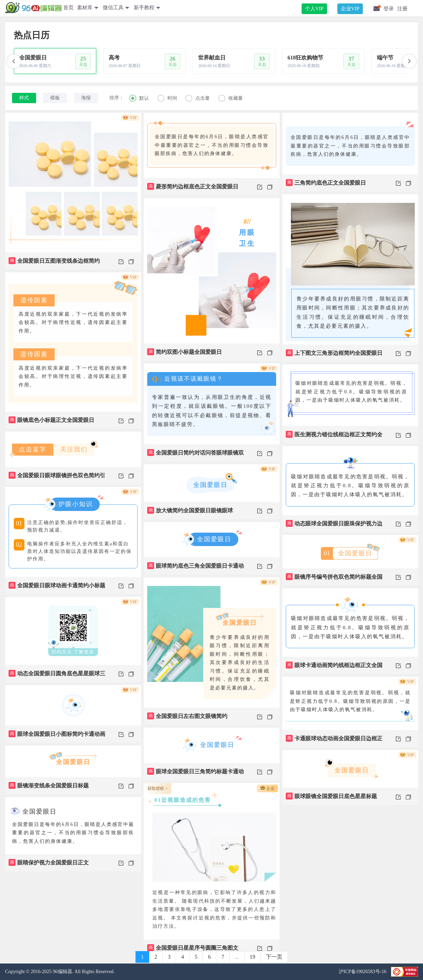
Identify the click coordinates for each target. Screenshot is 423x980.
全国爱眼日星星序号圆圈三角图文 (193, 948)
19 (252, 957)
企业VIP (350, 9)
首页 (68, 8)
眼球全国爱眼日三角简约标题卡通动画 (196, 774)
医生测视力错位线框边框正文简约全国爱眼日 (334, 437)
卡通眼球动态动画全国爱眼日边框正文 (334, 741)
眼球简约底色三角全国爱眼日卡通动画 (196, 568)
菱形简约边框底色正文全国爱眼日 (193, 186)
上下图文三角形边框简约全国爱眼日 (334, 353)
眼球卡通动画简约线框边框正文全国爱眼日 (334, 668)
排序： (117, 98)
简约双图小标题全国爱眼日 (185, 352)
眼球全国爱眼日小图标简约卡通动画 (57, 734)
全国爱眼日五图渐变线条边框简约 (54, 261)
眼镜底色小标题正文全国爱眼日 (51, 420)
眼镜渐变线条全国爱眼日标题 (49, 785)
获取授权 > (158, 788)
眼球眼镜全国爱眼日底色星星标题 (331, 796)
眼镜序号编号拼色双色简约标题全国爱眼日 (334, 579)
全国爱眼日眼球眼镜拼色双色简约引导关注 (57, 478)
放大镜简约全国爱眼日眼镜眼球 (190, 510)
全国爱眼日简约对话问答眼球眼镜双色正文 (196, 455)
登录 (389, 9)
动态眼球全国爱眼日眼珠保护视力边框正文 (334, 526)
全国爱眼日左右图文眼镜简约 (187, 716)
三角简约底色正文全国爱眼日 (326, 183)
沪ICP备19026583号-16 (363, 972)
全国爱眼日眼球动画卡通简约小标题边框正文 (57, 588)
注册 (402, 9)
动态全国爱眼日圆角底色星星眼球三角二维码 (57, 676)
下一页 (274, 957)
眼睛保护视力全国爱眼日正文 (49, 862)
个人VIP (314, 9)
